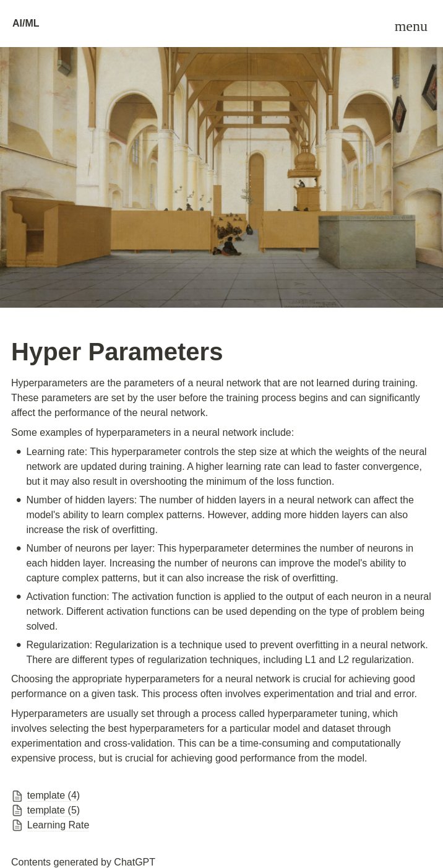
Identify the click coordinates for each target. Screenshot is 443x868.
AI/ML (26, 23)
